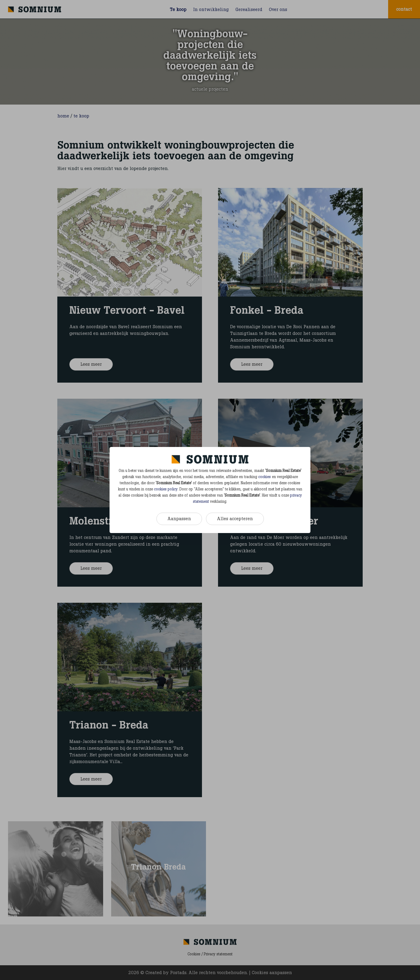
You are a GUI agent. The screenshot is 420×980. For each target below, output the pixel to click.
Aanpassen (179, 519)
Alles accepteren (235, 519)
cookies (265, 477)
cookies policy (166, 489)
